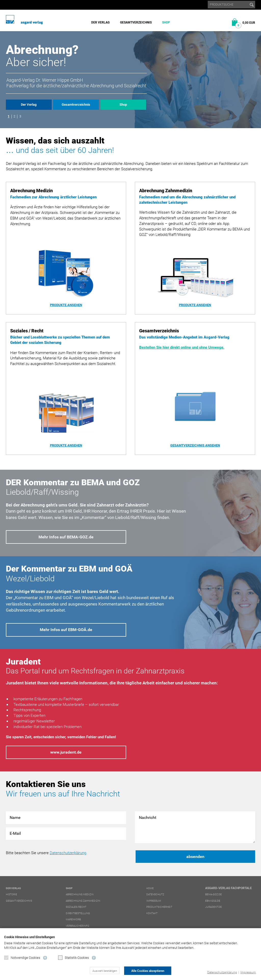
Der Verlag (100, 22)
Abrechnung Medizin (80, 894)
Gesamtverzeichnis (136, 22)
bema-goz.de (213, 894)
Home (150, 888)
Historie (11, 894)
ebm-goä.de (213, 901)
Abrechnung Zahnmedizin (83, 901)
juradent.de (213, 907)
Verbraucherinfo (77, 926)
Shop (166, 22)
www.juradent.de (66, 752)
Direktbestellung (78, 913)
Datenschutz (155, 894)
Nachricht (195, 827)
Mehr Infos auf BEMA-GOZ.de (66, 537)
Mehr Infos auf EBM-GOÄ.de (66, 630)
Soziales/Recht (76, 907)
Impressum (248, 972)
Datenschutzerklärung (222, 972)
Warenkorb (73, 919)
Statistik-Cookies (74, 958)
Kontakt (152, 913)
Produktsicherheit (159, 907)
